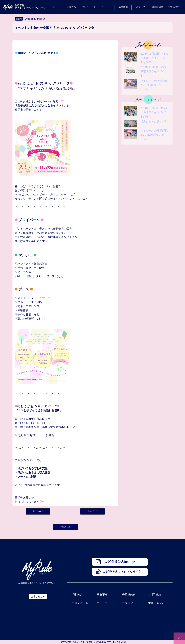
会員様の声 (129, 595)
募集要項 (102, 595)
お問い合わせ (155, 603)
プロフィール (80, 603)
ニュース (102, 603)
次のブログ (92, 511)
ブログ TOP (65, 527)
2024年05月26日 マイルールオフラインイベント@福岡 (154, 58)
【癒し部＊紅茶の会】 (154, 122)
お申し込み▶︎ (38, 597)
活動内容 (77, 595)
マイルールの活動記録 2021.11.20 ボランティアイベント (155, 85)
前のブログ (38, 511)
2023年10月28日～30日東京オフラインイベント (154, 71)
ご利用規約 (154, 595)
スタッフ (127, 603)
